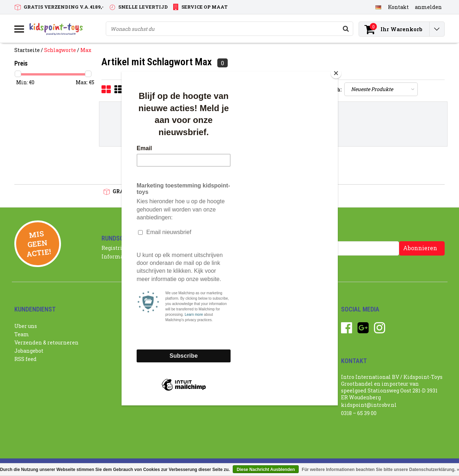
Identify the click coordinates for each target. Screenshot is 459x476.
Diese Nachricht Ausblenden (266, 470)
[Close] (336, 73)
